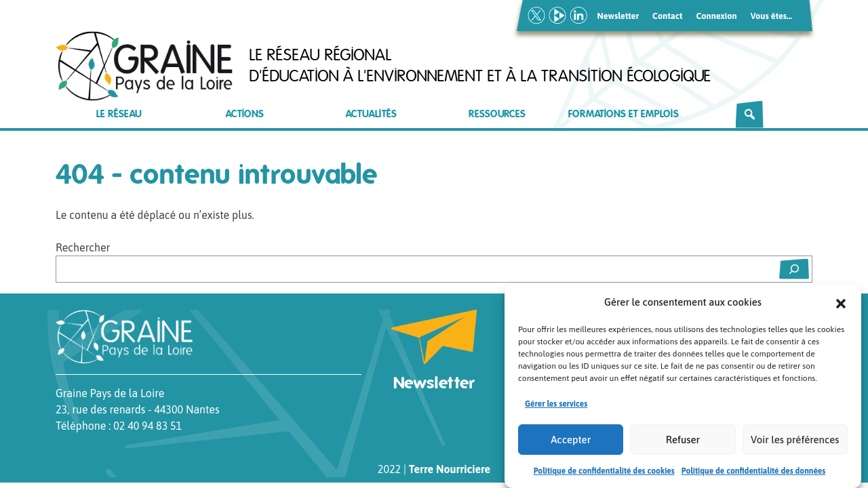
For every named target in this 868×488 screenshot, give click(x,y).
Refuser (683, 440)
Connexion (716, 16)
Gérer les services (556, 405)
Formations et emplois (624, 114)
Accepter (571, 440)
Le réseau (119, 114)
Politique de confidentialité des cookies (604, 472)
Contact (667, 16)
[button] (841, 303)
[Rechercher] (750, 115)
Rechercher (83, 247)
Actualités (371, 114)
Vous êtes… (771, 16)
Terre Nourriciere (450, 469)
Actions (245, 114)
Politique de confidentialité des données (754, 472)
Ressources (497, 114)
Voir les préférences (795, 440)
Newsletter (618, 16)
